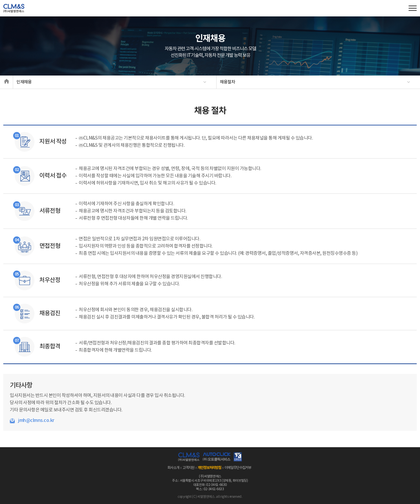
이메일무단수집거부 (238, 468)
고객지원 (188, 468)
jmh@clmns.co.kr (36, 420)
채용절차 (228, 82)
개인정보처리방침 (209, 468)
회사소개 (173, 468)
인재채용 (24, 82)
